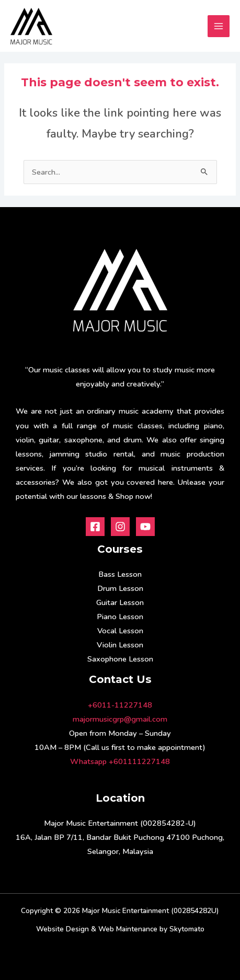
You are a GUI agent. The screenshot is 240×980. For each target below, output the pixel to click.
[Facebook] (95, 527)
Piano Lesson (120, 617)
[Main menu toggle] (219, 26)
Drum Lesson (120, 588)
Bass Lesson (120, 574)
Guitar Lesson (120, 602)
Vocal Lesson (120, 631)
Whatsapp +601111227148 (120, 761)
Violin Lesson (120, 645)
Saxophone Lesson (120, 659)
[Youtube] (145, 527)
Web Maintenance (128, 929)
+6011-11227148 (120, 705)
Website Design (62, 929)
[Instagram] (120, 527)
